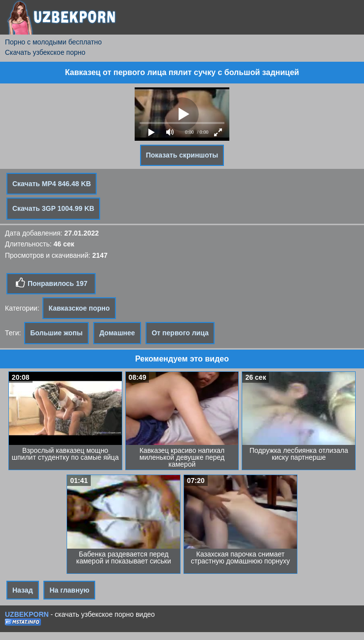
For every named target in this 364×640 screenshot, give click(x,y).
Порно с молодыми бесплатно (53, 42)
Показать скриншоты (182, 155)
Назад (23, 590)
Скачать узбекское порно (45, 52)
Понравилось (51, 283)
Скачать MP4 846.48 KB (52, 184)
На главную (69, 590)
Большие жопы (56, 333)
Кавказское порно (79, 308)
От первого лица (180, 333)
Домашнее (117, 333)
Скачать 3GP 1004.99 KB (53, 208)
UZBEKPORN (27, 614)
